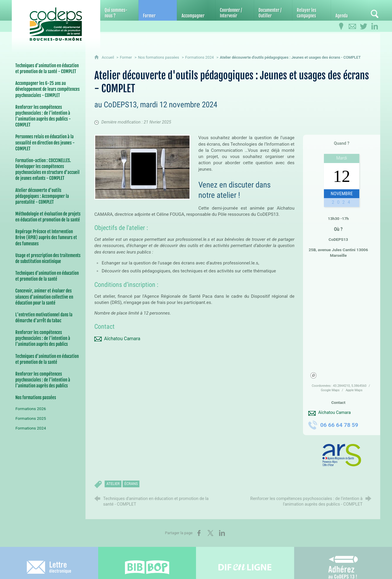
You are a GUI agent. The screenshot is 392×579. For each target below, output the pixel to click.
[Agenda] (350, 10)
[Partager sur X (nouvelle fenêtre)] (210, 533)
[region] (341, 322)
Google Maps (330, 390)
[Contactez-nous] (352, 27)
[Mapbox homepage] (313, 375)
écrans (131, 484)
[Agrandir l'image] (142, 167)
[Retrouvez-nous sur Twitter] (363, 27)
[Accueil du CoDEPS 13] (56, 21)
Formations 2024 (199, 57)
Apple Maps (354, 390)
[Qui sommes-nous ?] (119, 10)
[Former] (158, 10)
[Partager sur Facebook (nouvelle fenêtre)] (199, 533)
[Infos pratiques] (341, 27)
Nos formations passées (158, 57)
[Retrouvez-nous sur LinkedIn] (375, 27)
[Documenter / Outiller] (273, 10)
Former (126, 57)
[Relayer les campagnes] (311, 10)
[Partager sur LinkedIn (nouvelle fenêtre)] (222, 533)
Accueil (108, 57)
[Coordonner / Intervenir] (234, 10)
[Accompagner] (196, 10)
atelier (113, 484)
